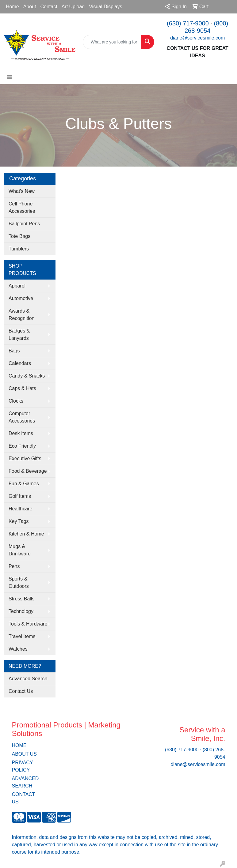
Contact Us (21, 691)
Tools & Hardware (28, 624)
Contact (49, 7)
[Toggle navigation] (10, 77)
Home (12, 7)
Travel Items (22, 636)
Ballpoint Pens (24, 224)
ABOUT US (25, 754)
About (30, 7)
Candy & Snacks (27, 376)
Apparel (17, 286)
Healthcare (20, 509)
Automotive (21, 298)
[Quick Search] (112, 42)
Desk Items (21, 433)
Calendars (20, 363)
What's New (22, 191)
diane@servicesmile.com (197, 38)
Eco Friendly (22, 446)
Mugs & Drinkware (20, 550)
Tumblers (19, 249)
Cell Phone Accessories (22, 207)
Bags (14, 351)
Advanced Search (28, 679)
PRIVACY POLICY (23, 766)
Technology (21, 611)
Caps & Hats (22, 388)
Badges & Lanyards (19, 334)
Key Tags (19, 521)
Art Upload (73, 7)
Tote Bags (19, 236)
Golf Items (20, 496)
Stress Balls (21, 599)
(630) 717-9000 (188, 23)
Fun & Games (24, 484)
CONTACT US (24, 798)
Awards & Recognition (22, 315)
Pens (14, 566)
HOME (19, 745)
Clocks (16, 401)
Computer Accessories (22, 417)
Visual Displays (105, 7)
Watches (18, 649)
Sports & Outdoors (19, 582)
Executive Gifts (25, 458)
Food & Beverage (28, 471)
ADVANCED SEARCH (25, 782)
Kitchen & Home (26, 534)
